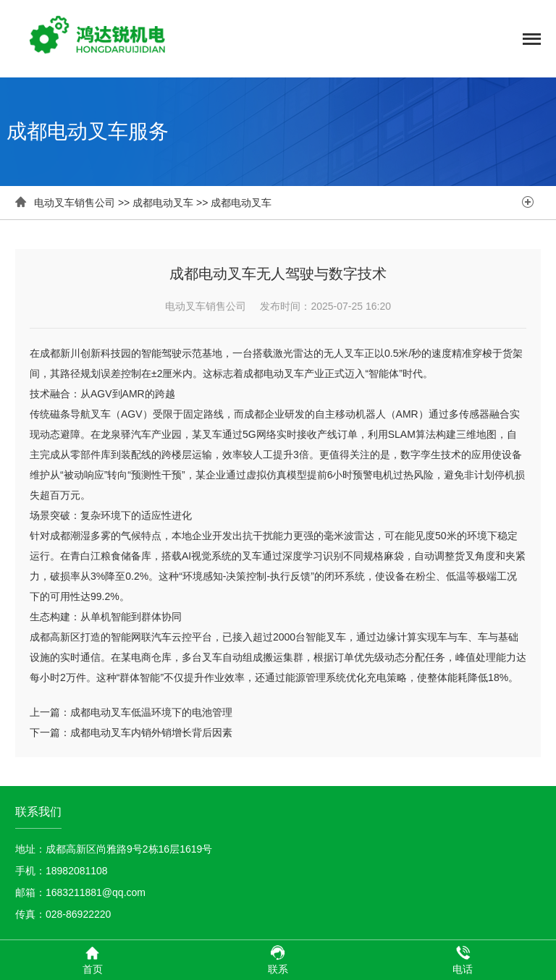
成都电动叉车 (163, 203)
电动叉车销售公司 (75, 203)
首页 (93, 959)
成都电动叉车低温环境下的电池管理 (151, 712)
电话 (463, 959)
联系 (278, 959)
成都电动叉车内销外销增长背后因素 (151, 732)
